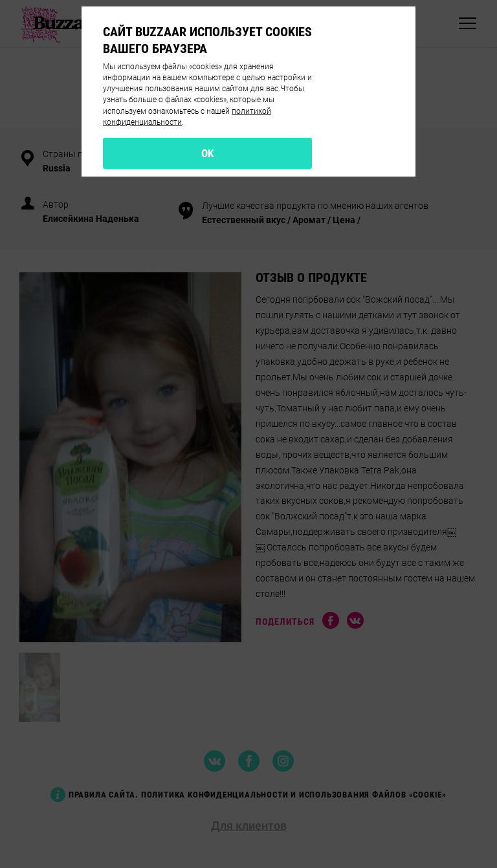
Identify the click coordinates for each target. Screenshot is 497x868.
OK (208, 153)
